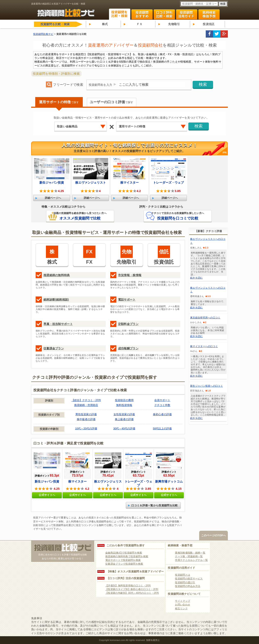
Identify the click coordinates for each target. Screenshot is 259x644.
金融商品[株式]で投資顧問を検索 (124, 553)
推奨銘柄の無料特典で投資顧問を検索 (127, 556)
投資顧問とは (183, 575)
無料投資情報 (124, 405)
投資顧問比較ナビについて (184, 594)
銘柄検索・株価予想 (180, 545)
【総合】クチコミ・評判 (86, 400)
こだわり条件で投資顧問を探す (126, 545)
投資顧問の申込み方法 (188, 586)
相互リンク (181, 609)
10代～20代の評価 (86, 428)
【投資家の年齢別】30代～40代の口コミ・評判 (132, 593)
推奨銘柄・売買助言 (86, 405)
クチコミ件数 (162, 405)
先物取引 (174, 24)
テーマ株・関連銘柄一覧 (189, 556)
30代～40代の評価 (124, 428)
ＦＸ (140, 24)
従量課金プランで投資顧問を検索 (124, 564)
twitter (217, 34)
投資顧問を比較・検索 (120, 14)
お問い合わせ (183, 605)
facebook (209, 34)
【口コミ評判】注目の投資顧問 (126, 578)
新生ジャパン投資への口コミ (207, 386)
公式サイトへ (47, 495)
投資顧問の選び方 (185, 582)
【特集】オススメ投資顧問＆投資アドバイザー (135, 571)
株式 (105, 24)
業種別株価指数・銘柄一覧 (190, 553)
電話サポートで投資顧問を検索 (123, 560)
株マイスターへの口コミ (204, 346)
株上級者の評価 (124, 419)
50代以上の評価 (162, 428)
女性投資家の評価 (124, 414)
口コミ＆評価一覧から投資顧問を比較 (154, 505)
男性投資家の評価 (86, 414)
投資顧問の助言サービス (189, 579)
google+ (224, 34)
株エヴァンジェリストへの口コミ (208, 241)
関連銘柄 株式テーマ (209, 15)
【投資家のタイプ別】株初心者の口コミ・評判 (132, 589)
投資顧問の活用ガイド (181, 568)
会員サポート (162, 400)
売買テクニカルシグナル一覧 (191, 560)
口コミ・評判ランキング (164, 15)
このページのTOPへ (214, 535)
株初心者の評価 (162, 414)
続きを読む (197, 278)
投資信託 (209, 24)
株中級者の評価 (86, 419)
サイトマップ (183, 601)
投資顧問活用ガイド (187, 15)
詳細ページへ (53, 198)
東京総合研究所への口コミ (205, 318)
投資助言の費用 (124, 400)
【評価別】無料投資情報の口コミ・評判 (128, 586)
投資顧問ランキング (142, 15)
